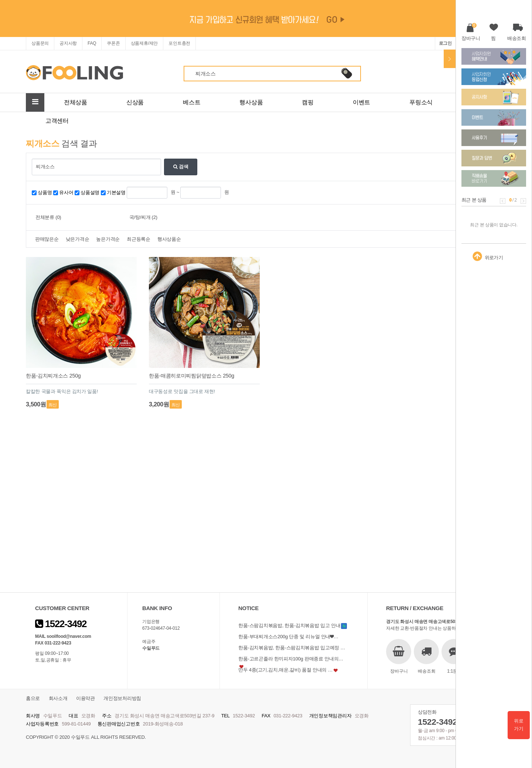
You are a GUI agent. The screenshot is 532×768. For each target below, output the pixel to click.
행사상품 (251, 102)
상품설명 (90, 192)
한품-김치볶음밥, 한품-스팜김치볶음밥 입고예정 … (292, 648)
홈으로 (33, 698)
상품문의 (40, 43)
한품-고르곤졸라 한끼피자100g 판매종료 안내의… (291, 659)
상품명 (45, 192)
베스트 (192, 102)
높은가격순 (108, 239)
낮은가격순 (78, 239)
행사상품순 (169, 239)
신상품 (135, 102)
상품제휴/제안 (144, 43)
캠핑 (308, 102)
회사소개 (58, 698)
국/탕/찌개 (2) (143, 217)
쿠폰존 (113, 43)
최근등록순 (139, 239)
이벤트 (362, 102)
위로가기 (519, 725)
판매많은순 (47, 239)
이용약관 (86, 698)
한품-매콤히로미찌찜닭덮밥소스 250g (192, 376)
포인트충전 (179, 43)
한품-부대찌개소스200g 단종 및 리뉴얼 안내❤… (288, 637)
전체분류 (48, 217)
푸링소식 (421, 102)
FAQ (92, 43)
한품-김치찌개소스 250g (53, 376)
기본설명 (116, 192)
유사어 (66, 192)
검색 (181, 167)
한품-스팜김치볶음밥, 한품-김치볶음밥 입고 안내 (289, 625)
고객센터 (57, 121)
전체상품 (76, 102)
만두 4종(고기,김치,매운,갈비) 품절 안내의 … (285, 670)
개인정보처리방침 (122, 698)
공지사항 (68, 43)
